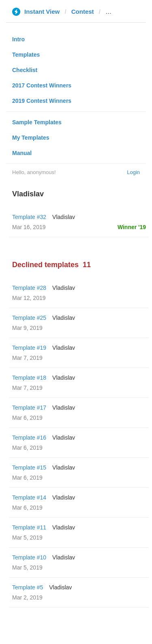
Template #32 (29, 217)
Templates (26, 55)
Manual (22, 153)
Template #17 (29, 408)
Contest (83, 12)
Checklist (25, 70)
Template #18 (29, 378)
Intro (18, 39)
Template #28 (29, 288)
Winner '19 (132, 227)
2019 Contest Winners (42, 101)
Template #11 (29, 527)
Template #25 (29, 318)
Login (133, 172)
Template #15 (29, 468)
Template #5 (28, 587)
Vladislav (64, 217)
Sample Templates (37, 122)
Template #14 (29, 497)
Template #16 (29, 438)
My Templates (31, 138)
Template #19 (29, 348)
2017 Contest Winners (42, 85)
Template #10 (29, 557)
